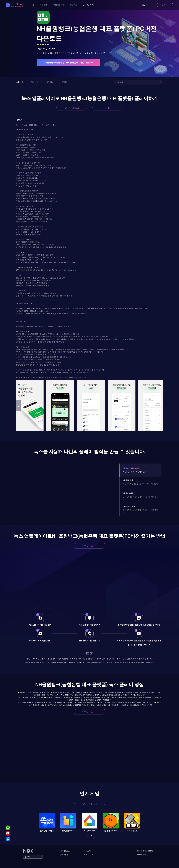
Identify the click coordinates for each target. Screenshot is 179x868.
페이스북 (87, 851)
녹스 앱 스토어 (89, 5)
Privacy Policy (142, 855)
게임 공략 (44, 5)
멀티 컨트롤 (128, 493)
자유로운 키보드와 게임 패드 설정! (135, 472)
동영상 (64, 82)
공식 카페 (64, 855)
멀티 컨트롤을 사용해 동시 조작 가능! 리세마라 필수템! (140, 498)
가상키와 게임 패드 (131, 468)
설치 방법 (50, 82)
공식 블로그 (65, 851)
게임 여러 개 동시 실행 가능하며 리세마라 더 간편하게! (140, 485)
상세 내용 (19, 82)
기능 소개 (35, 82)
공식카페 (74, 5)
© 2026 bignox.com (145, 851)
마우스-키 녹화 (129, 506)
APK (107, 108)
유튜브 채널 (88, 855)
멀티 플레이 (128, 480)
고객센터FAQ (59, 5)
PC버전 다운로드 (72, 108)
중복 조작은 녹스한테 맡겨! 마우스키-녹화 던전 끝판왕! (140, 511)
